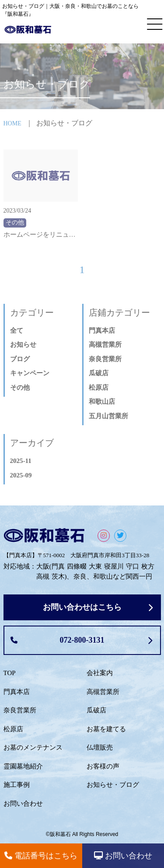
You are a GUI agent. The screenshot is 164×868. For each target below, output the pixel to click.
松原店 (99, 388)
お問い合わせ (23, 804)
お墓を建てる (106, 729)
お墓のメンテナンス (33, 747)
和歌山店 (102, 402)
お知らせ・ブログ (113, 785)
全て (17, 331)
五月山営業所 (108, 416)
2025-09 (21, 475)
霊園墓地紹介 (23, 766)
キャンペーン (30, 373)
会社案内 (100, 673)
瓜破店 (99, 373)
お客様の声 (103, 766)
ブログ (20, 359)
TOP (10, 673)
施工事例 (17, 785)
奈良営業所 (105, 359)
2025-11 (21, 461)
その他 (20, 388)
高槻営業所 (105, 345)
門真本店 (102, 331)
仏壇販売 (100, 747)
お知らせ (23, 345)
